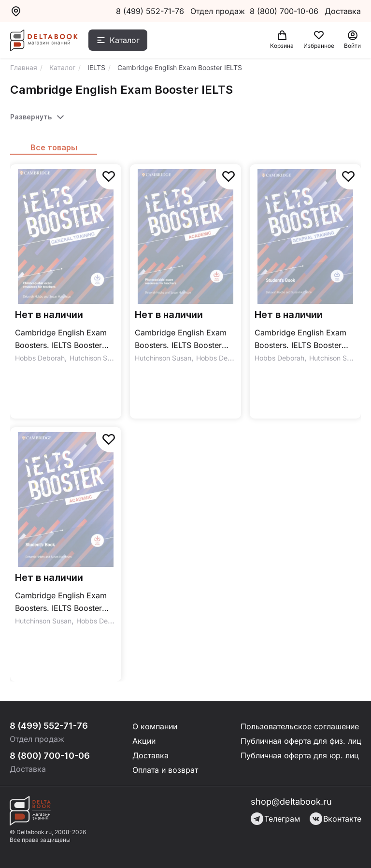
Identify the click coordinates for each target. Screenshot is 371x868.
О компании (155, 726)
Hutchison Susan (96, 358)
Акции (144, 741)
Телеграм (275, 819)
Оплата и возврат (165, 770)
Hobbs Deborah (40, 358)
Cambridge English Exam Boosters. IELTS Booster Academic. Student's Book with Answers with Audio (63, 602)
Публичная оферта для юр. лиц (300, 755)
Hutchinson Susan (163, 358)
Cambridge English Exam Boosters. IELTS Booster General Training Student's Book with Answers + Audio (305, 340)
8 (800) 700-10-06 (285, 11)
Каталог (125, 40)
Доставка (150, 755)
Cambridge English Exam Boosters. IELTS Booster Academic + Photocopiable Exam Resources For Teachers (184, 340)
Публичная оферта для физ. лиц (301, 741)
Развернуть (31, 117)
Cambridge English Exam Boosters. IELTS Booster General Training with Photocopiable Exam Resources (61, 340)
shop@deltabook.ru (291, 802)
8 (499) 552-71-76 (150, 11)
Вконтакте (335, 819)
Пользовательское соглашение (300, 726)
